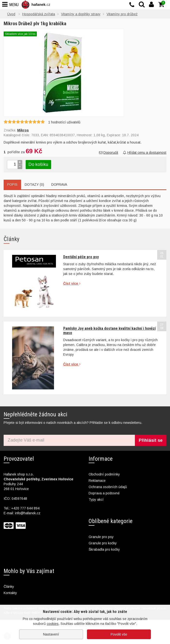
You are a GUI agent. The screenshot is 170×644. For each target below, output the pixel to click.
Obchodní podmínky (104, 474)
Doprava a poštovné (104, 493)
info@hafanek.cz (28, 513)
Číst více (72, 283)
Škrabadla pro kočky (104, 549)
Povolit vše (119, 634)
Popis (12, 185)
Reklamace (97, 481)
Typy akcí (96, 499)
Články (9, 587)
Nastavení (51, 634)
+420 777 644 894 (25, 508)
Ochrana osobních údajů (108, 487)
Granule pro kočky (103, 543)
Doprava (59, 185)
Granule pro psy (101, 537)
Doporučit (109, 153)
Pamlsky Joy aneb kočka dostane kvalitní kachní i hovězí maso (109, 331)
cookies (53, 624)
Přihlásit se (151, 440)
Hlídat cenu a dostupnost (145, 153)
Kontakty (10, 593)
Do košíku (38, 164)
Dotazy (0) (34, 185)
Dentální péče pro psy (81, 257)
